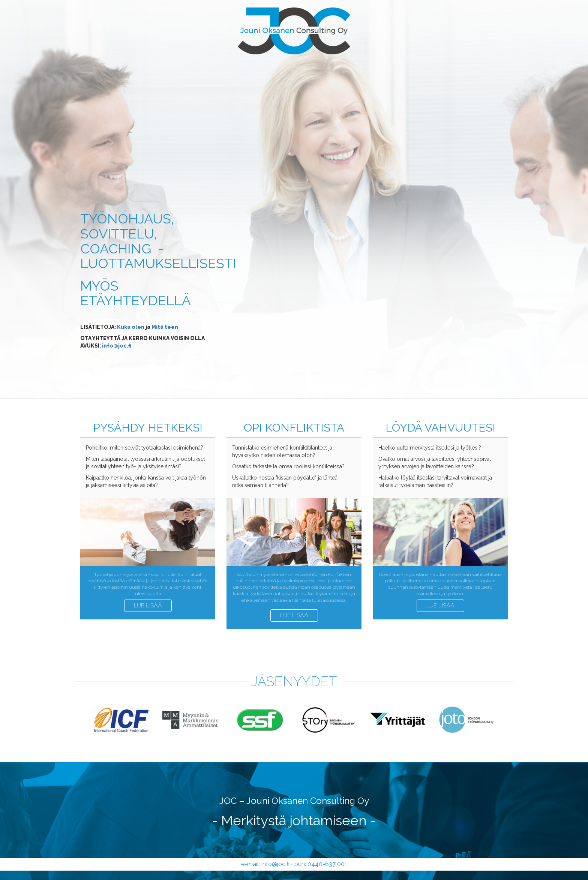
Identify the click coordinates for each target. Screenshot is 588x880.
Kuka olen (131, 327)
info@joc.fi (117, 346)
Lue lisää (148, 606)
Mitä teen (165, 327)
